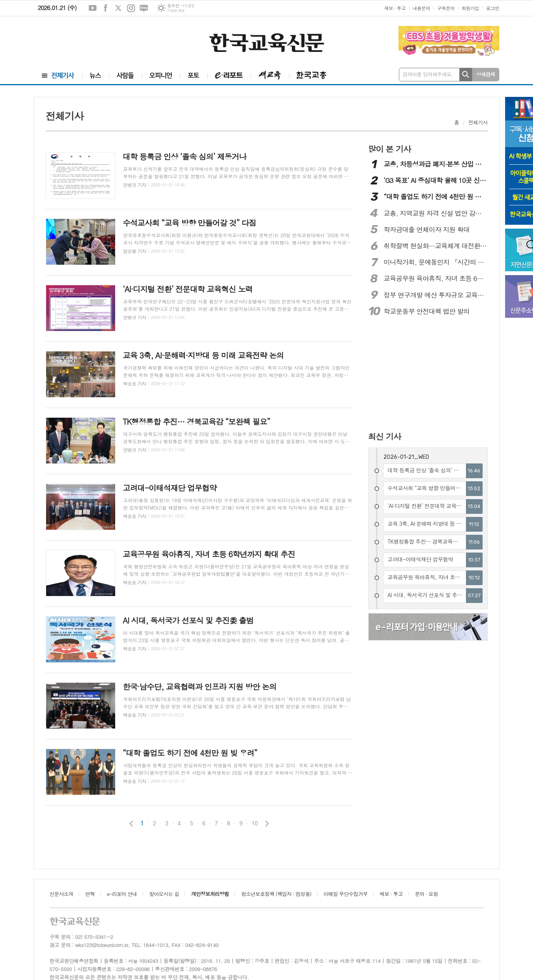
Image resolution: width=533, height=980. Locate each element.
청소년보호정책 (276, 894)
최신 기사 (385, 436)
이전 (131, 824)
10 (255, 823)
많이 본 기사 (390, 149)
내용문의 (421, 8)
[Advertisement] (81, 41)
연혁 (90, 894)
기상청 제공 (176, 11)
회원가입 (470, 8)
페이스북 (105, 8)
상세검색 (486, 74)
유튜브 (93, 8)
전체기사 (478, 122)
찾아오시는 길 (164, 894)
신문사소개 (61, 894)
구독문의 (446, 8)
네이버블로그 (144, 8)
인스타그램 (131, 8)
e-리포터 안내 (122, 894)
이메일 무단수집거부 (346, 894)
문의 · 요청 (426, 894)
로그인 (493, 8)
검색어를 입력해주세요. (428, 74)
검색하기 (466, 75)
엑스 (118, 8)
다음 (267, 824)
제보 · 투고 (395, 8)
